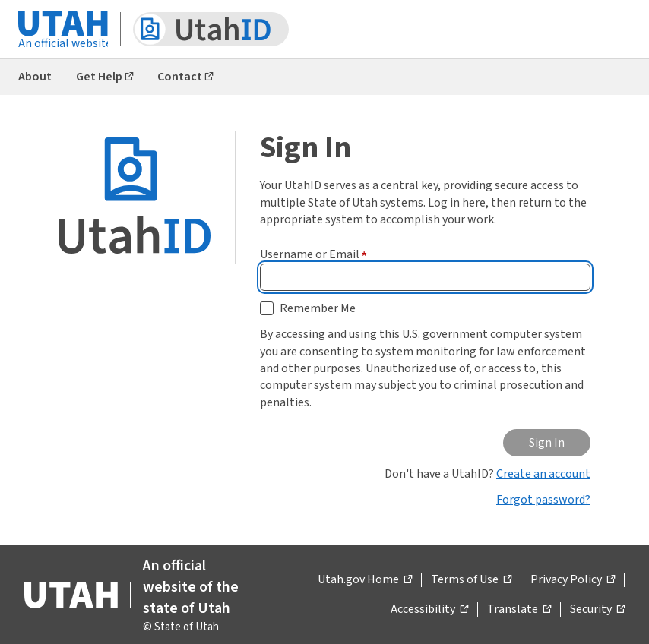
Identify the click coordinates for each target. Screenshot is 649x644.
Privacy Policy (573, 580)
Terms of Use (471, 580)
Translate (519, 610)
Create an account (543, 474)
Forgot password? (543, 500)
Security (597, 610)
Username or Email (313, 254)
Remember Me (318, 308)
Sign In (547, 443)
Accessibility (429, 610)
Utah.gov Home (365, 580)
